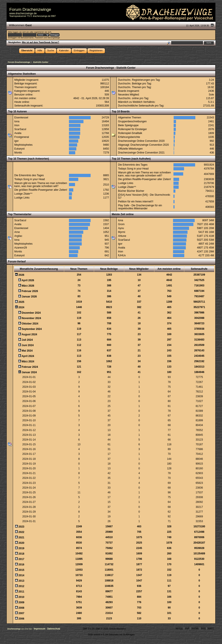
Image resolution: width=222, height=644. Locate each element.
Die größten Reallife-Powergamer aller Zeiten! (41, 190)
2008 (21, 608)
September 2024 (32, 329)
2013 (21, 581)
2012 (21, 586)
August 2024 (29, 334)
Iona (17, 121)
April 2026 (28, 280)
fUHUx (122, 255)
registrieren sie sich (43, 32)
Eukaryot (19, 149)
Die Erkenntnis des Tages (29, 175)
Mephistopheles (23, 145)
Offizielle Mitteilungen (130, 149)
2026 (21, 275)
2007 (21, 613)
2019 (21, 548)
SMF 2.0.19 (88, 629)
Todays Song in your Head (30, 179)
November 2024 (31, 318)
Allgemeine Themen (130, 118)
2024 (21, 307)
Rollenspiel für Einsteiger (132, 129)
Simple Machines (118, 629)
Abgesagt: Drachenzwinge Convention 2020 (143, 145)
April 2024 (28, 356)
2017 (21, 559)
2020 (21, 543)
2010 (21, 597)
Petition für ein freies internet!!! (136, 202)
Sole (211, 95)
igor (16, 141)
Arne (17, 232)
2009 (21, 602)
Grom (121, 224)
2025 (21, 302)
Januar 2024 (29, 372)
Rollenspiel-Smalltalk (130, 133)
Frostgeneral (22, 137)
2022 (21, 532)
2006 (21, 619)
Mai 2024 (27, 351)
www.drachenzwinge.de (23, 13)
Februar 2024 (30, 367)
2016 (21, 565)
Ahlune (122, 236)
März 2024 (28, 362)
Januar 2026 (29, 297)
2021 (21, 537)
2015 (21, 570)
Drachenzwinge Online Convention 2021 (141, 153)
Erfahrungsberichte (129, 137)
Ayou (121, 228)
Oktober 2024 (30, 324)
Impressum (40, 629)
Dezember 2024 (31, 313)
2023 (21, 527)
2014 (21, 575)
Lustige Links (22, 198)
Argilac (18, 236)
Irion (17, 125)
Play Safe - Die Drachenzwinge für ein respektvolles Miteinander (140, 207)
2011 (21, 592)
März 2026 (28, 286)
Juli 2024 (27, 340)
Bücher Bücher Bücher (131, 191)
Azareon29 (21, 248)
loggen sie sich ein (21, 32)
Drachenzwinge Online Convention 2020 (141, 141)
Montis (18, 153)
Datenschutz (54, 629)
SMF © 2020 (102, 629)
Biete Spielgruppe (128, 125)
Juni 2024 (28, 345)
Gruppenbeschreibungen (132, 121)
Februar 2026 (30, 291)
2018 (21, 554)
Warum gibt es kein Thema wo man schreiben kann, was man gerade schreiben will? (41, 185)
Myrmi (122, 232)
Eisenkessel (21, 118)
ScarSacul (20, 129)
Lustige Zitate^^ (23, 194)
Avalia (18, 133)
